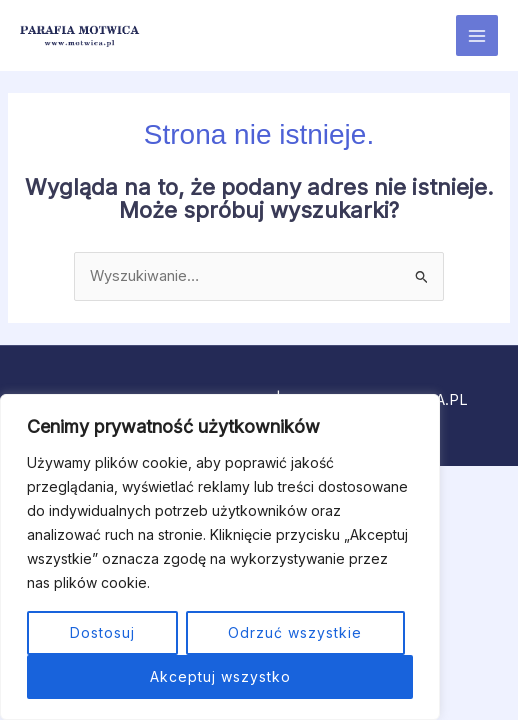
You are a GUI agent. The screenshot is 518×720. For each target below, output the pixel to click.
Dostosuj (102, 632)
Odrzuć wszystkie (295, 632)
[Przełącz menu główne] (477, 36)
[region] (220, 557)
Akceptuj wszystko (220, 676)
